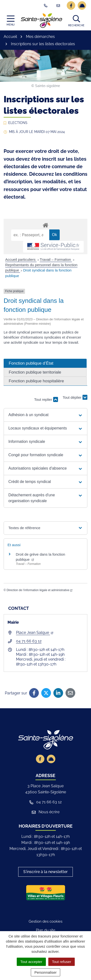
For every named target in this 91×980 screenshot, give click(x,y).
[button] (76, 21)
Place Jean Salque (35, 633)
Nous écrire (46, 812)
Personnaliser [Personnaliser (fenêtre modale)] (46, 972)
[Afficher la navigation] (11, 21)
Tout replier (46, 399)
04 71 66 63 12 (29, 641)
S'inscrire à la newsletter (45, 872)
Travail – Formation (56, 259)
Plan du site (46, 930)
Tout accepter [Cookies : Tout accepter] (31, 962)
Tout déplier (75, 397)
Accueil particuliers (21, 259)
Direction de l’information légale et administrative (39, 590)
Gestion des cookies (45, 921)
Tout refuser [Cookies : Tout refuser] (62, 962)
